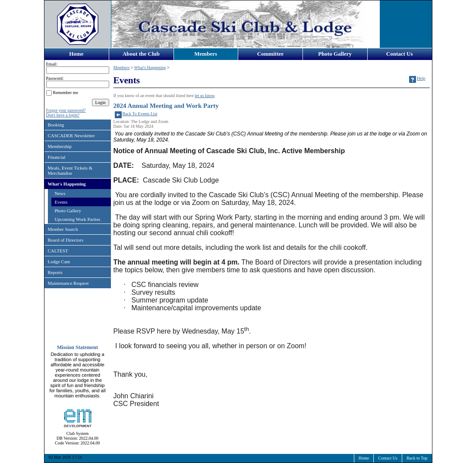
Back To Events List (140, 114)
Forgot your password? (66, 110)
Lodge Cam (59, 261)
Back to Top (417, 458)
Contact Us (400, 54)
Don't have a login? (63, 115)
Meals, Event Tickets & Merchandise (70, 170)
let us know (204, 96)
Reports (55, 272)
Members (206, 54)
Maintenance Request (68, 283)
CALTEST (58, 251)
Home (76, 54)
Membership (60, 146)
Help (421, 78)
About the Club (141, 54)
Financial (57, 157)
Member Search (63, 229)
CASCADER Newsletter (71, 135)
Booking (56, 125)
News (60, 193)
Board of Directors (66, 240)
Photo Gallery (335, 54)
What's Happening (67, 184)
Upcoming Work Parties (78, 219)
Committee (270, 54)
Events (61, 202)
